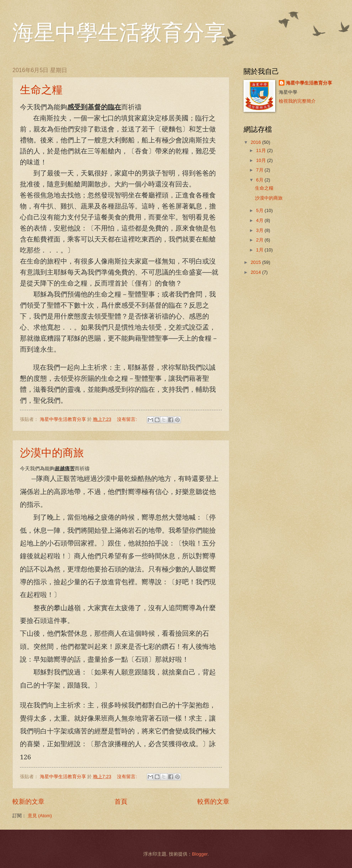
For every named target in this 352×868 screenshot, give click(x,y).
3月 (260, 230)
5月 (260, 210)
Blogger (200, 854)
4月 (260, 220)
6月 (260, 180)
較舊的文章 (213, 802)
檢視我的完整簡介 (297, 101)
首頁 (121, 802)
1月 (260, 250)
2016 (256, 142)
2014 (256, 272)
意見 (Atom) (40, 816)
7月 (260, 170)
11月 (262, 150)
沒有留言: (127, 419)
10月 (262, 160)
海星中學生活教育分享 (119, 33)
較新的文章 (28, 802)
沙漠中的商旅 (52, 453)
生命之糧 (41, 90)
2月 (260, 240)
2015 (256, 262)
